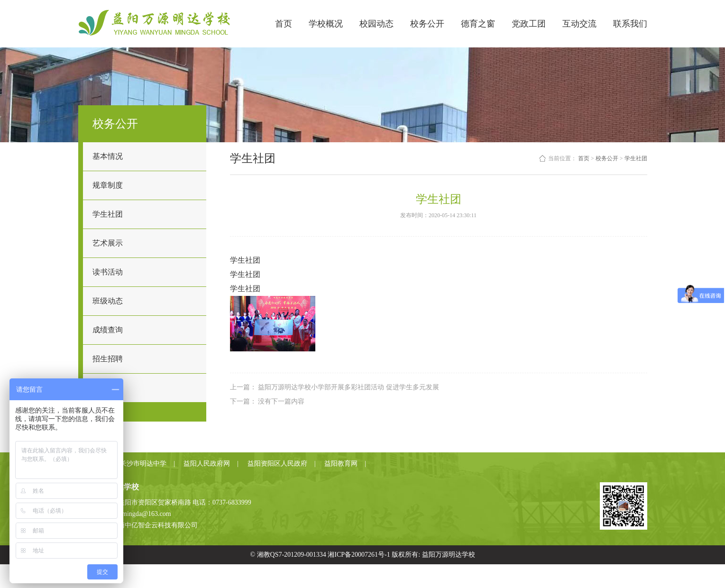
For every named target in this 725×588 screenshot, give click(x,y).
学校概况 (326, 24)
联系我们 (630, 24)
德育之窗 (478, 24)
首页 (284, 24)
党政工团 (529, 24)
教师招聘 (108, 388)
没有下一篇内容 (281, 401)
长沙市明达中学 (143, 464)
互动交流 (579, 24)
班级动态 (108, 301)
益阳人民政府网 (207, 464)
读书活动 (108, 272)
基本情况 (108, 156)
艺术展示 (108, 243)
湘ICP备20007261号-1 (359, 555)
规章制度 (108, 185)
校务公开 (427, 24)
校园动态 (376, 24)
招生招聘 (108, 359)
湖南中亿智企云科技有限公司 (155, 525)
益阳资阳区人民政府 (277, 464)
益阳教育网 (341, 464)
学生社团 (108, 214)
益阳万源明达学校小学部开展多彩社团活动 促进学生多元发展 (349, 387)
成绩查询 (108, 330)
